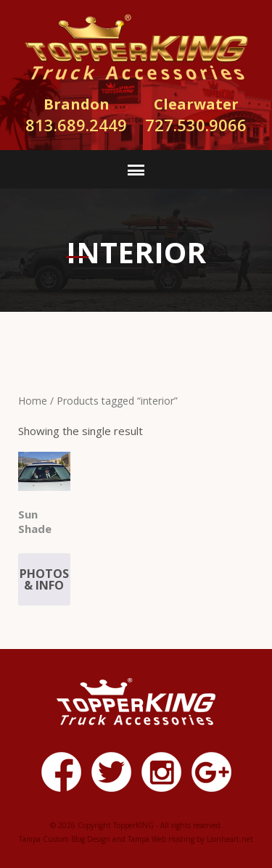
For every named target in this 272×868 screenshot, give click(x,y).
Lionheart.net (230, 839)
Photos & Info (44, 579)
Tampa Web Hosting (161, 839)
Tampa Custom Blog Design (65, 839)
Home (33, 401)
